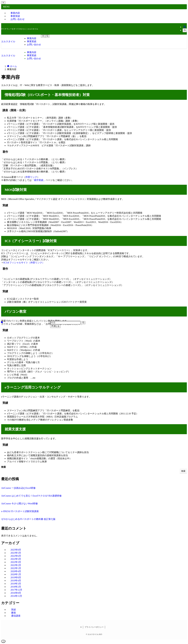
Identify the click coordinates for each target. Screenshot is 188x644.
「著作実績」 (39, 180)
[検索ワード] (65, 323)
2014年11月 (16, 596)
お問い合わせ (18, 19)
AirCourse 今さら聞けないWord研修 (19, 504)
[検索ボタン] (47, 36)
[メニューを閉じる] (3, 3)
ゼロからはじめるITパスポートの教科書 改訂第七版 (28, 519)
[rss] (185, 27)
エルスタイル (8, 41)
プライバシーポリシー (94, 627)
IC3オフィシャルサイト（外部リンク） (24, 263)
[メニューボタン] (43, 36)
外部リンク (31, 177)
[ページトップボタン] (3, 641)
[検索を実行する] (83, 323)
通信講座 (16, 616)
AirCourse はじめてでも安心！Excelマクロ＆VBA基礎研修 (31, 496)
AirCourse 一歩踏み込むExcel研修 (18, 488)
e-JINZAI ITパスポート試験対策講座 (20, 511)
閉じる (55, 326)
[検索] (185, 30)
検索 (4, 467)
